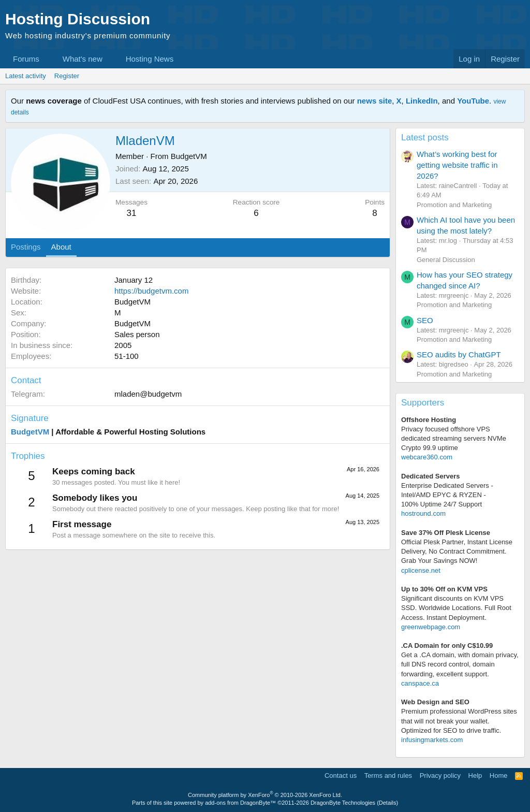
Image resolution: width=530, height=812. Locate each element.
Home (499, 775)
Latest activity (26, 76)
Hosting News (150, 59)
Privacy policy (440, 775)
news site (375, 101)
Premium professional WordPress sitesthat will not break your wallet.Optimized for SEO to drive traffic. (459, 721)
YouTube (473, 101)
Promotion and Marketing (454, 205)
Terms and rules (388, 775)
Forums (26, 59)
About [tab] (61, 247)
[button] (48, 59)
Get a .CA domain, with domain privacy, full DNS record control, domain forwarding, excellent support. (460, 664)
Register (67, 76)
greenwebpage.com (431, 627)
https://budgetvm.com (151, 291)
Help (475, 775)
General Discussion (446, 260)
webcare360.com (427, 457)
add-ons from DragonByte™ (240, 803)
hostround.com (423, 513)
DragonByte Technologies (343, 803)
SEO (425, 320)
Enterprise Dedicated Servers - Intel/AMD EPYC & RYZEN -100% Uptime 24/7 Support (447, 495)
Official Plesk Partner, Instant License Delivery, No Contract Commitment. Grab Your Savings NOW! (457, 551)
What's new (83, 59)
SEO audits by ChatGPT (459, 354)
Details (388, 803)
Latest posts (425, 137)
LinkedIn (422, 101)
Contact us (341, 775)
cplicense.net (421, 570)
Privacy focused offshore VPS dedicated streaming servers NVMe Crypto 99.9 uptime (454, 438)
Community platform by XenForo (265, 795)
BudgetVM (189, 156)
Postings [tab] (26, 247)
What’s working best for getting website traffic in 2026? (457, 165)
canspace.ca (420, 683)
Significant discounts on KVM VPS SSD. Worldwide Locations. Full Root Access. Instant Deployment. (456, 608)
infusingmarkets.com (432, 740)
